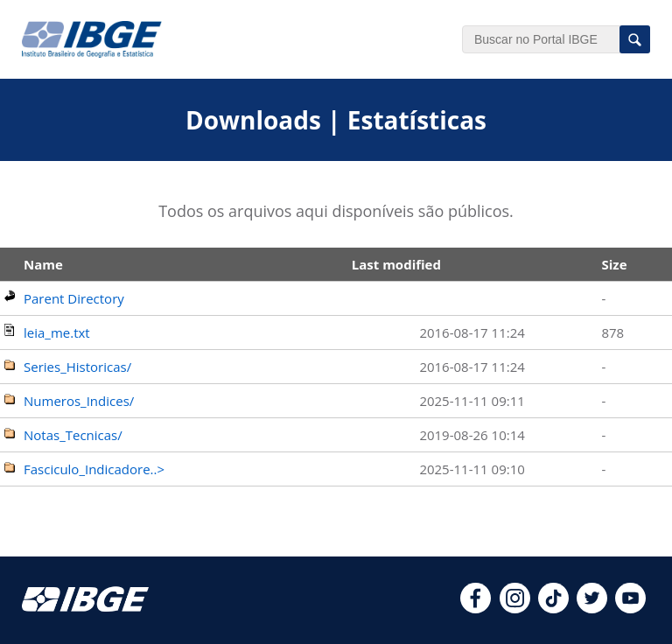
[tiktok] (553, 608)
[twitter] (592, 608)
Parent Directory (74, 298)
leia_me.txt (57, 332)
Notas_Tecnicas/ (73, 435)
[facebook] (476, 608)
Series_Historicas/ (77, 367)
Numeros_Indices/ (79, 401)
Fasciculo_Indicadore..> (94, 469)
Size (614, 264)
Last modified (396, 264)
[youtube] (630, 608)
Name (43, 264)
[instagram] (515, 608)
